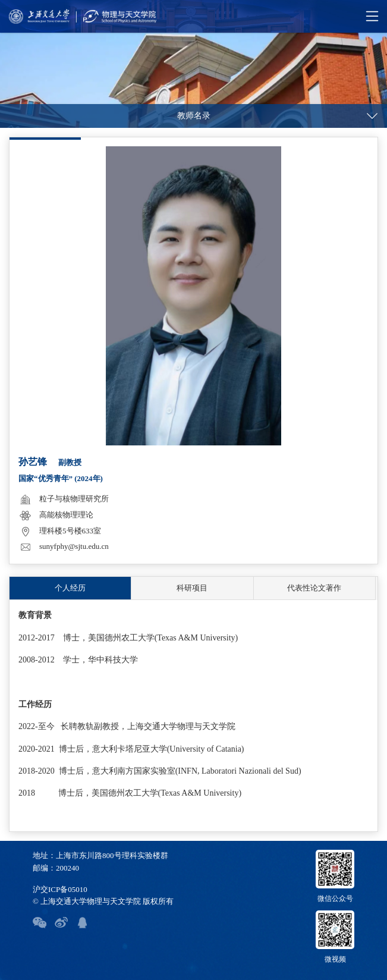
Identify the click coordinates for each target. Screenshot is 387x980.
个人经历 (70, 588)
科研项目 (192, 588)
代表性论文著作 (314, 588)
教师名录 (194, 116)
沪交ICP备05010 (60, 889)
